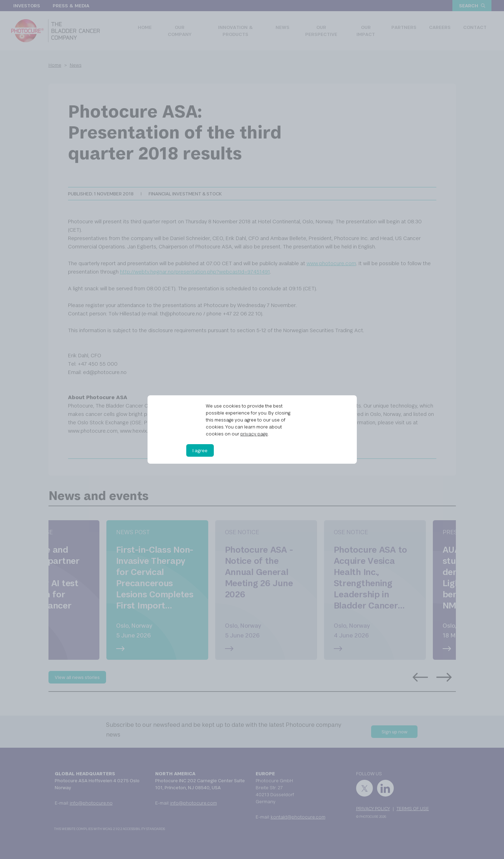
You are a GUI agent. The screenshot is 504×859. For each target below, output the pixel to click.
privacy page (254, 434)
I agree (200, 450)
